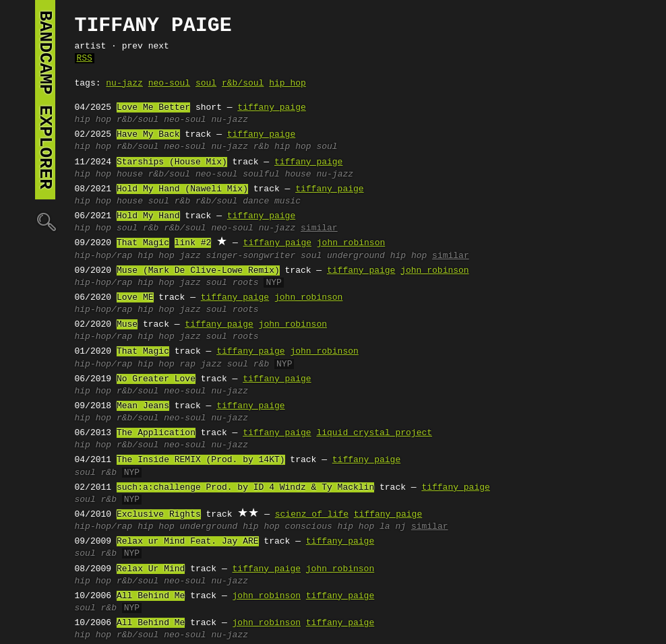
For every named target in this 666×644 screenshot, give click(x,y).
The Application (156, 433)
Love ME (135, 298)
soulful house (277, 174)
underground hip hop (377, 256)
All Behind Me (151, 596)
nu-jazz (124, 84)
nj (400, 527)
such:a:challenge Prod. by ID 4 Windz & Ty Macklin (245, 488)
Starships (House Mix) (172, 162)
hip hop (287, 84)
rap (188, 364)
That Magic (143, 243)
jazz (190, 256)
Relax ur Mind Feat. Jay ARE (188, 542)
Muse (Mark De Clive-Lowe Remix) (198, 271)
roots (246, 283)
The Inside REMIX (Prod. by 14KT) (201, 460)
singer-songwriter (251, 256)
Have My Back (148, 135)
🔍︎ (45, 221)
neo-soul (169, 84)
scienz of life (312, 515)
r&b (182, 201)
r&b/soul (243, 84)
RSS (85, 59)
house (130, 174)
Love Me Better (153, 108)
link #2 (193, 243)
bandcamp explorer (45, 100)
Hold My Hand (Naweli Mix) (182, 189)
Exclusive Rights (159, 515)
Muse (127, 325)
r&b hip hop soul (296, 147)
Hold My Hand (148, 216)
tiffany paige (271, 108)
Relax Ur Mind (151, 569)
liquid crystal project (374, 433)
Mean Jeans (143, 406)
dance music (272, 201)
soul (206, 84)
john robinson (351, 243)
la (385, 527)
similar (319, 228)
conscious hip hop (330, 527)
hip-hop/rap (104, 256)
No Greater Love (156, 379)
